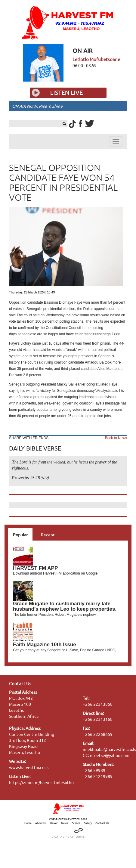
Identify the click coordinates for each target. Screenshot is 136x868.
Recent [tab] (48, 535)
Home (28, 823)
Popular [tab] (20, 535)
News (65, 823)
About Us (41, 823)
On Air (54, 823)
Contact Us (102, 823)
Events (76, 823)
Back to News (116, 438)
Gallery (88, 823)
